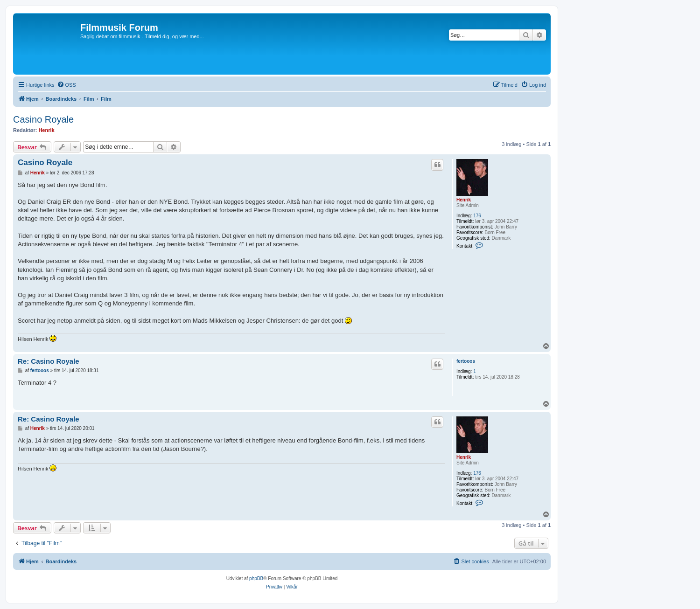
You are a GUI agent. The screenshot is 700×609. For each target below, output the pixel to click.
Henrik (46, 130)
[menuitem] (66, 85)
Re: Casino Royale (49, 361)
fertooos (466, 361)
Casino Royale (43, 119)
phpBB (256, 578)
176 (477, 216)
